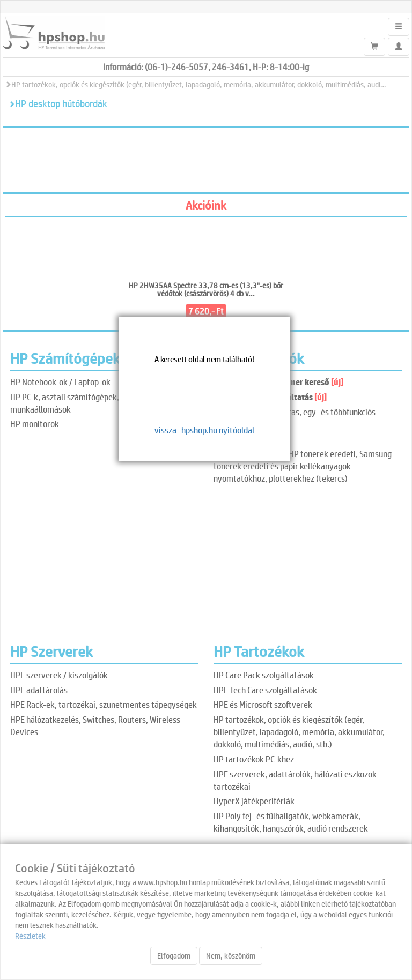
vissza (165, 430)
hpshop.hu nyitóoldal (218, 430)
